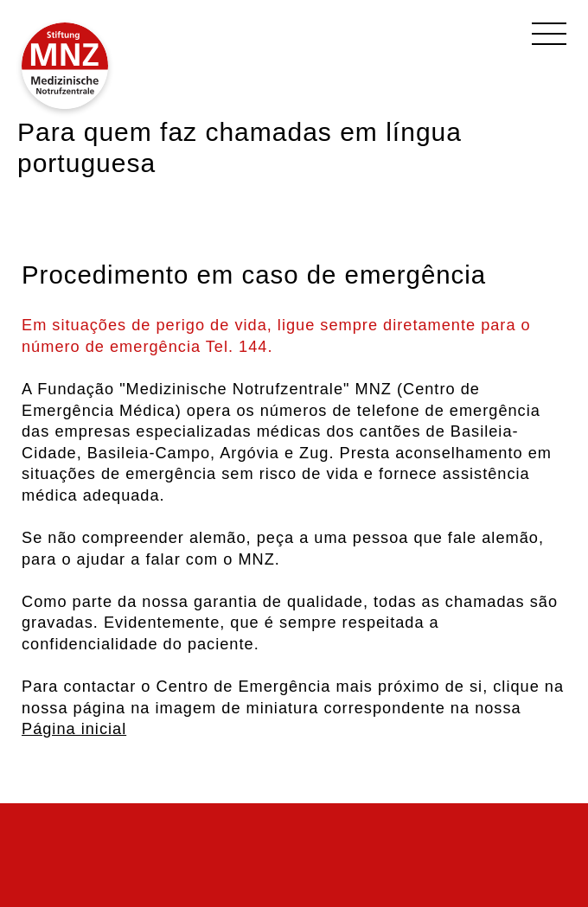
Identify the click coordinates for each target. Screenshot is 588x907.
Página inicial (74, 729)
